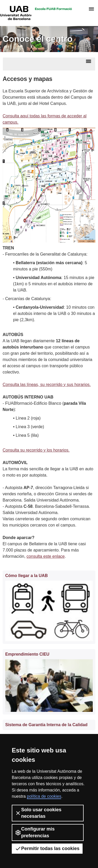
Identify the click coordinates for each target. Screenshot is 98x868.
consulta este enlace (46, 556)
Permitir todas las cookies (47, 848)
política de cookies (44, 796)
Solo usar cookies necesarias (38, 813)
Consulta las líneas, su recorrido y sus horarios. (47, 385)
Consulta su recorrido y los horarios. (36, 450)
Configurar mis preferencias (35, 832)
